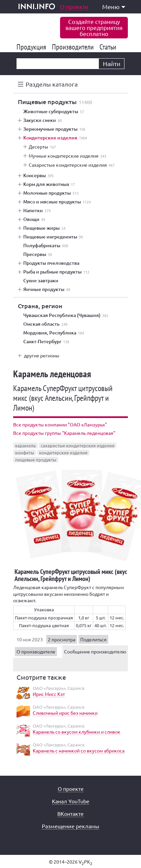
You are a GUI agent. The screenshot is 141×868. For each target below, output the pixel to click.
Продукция (33, 47)
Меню (114, 7)
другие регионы (42, 355)
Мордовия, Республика (54, 333)
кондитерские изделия (63, 453)
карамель (25, 445)
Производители (74, 47)
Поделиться (93, 639)
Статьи (109, 47)
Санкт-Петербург (46, 342)
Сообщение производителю (95, 651)
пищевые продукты (36, 460)
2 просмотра (62, 639)
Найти (112, 63)
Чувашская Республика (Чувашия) (66, 315)
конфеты (25, 453)
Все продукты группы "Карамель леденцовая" (64, 433)
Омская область (45, 324)
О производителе (36, 651)
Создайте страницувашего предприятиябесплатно (94, 27)
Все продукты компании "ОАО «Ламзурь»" (60, 424)
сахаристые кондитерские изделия (78, 445)
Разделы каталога (52, 84)
